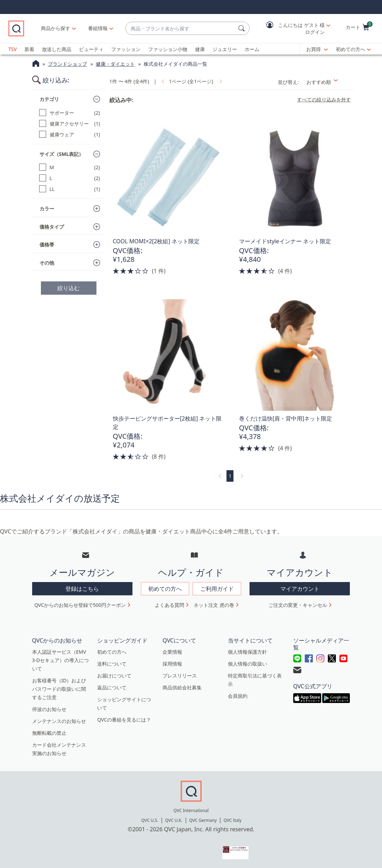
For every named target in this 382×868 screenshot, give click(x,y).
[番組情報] (98, 28)
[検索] (243, 28)
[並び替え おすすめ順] (328, 82)
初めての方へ (351, 49)
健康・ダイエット (115, 64)
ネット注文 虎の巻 (214, 605)
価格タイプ (52, 227)
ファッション (126, 49)
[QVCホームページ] (36, 64)
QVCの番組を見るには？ (124, 720)
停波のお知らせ (49, 709)
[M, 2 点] (70, 167)
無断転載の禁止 (49, 733)
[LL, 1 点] (70, 189)
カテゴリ (49, 99)
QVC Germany (203, 820)
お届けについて (114, 676)
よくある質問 (170, 605)
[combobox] (181, 28)
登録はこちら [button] (82, 589)
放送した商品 (57, 49)
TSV (13, 49)
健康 (200, 49)
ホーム (252, 49)
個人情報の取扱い (247, 664)
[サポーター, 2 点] (70, 113)
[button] (293, 28)
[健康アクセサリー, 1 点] (70, 124)
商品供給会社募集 (182, 687)
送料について (112, 664)
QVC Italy (233, 820)
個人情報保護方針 (247, 652)
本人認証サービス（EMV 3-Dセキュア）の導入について (61, 660)
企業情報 (172, 652)
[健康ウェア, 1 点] (70, 134)
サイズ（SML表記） (62, 154)
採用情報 (172, 664)
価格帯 (47, 245)
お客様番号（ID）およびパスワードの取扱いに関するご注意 (59, 689)
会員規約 (238, 696)
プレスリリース (180, 676)
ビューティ (91, 49)
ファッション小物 (168, 49)
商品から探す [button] (56, 28)
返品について (112, 687)
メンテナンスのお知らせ (59, 721)
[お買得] (317, 49)
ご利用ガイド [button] (217, 589)
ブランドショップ (67, 64)
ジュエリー (225, 49)
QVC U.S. (150, 820)
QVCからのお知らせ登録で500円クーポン (80, 605)
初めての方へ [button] (165, 589)
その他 (47, 263)
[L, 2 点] (70, 178)
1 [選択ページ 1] (230, 476)
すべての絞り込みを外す (324, 100)
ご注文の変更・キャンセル (298, 605)
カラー (47, 209)
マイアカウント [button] (300, 589)
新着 (29, 49)
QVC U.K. (174, 820)
